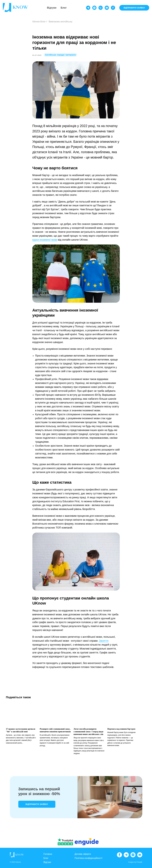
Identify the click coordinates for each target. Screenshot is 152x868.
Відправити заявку (37, 804)
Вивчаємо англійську (61, 22)
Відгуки (52, 8)
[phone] (101, 8)
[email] (107, 8)
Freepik (139, 862)
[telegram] (88, 8)
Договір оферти (83, 854)
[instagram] (94, 8)
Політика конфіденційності (89, 858)
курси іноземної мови (45, 240)
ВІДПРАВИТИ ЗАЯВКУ (134, 8)
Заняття (104, 641)
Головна (48, 854)
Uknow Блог (39, 22)
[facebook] (113, 8)
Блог (64, 8)
